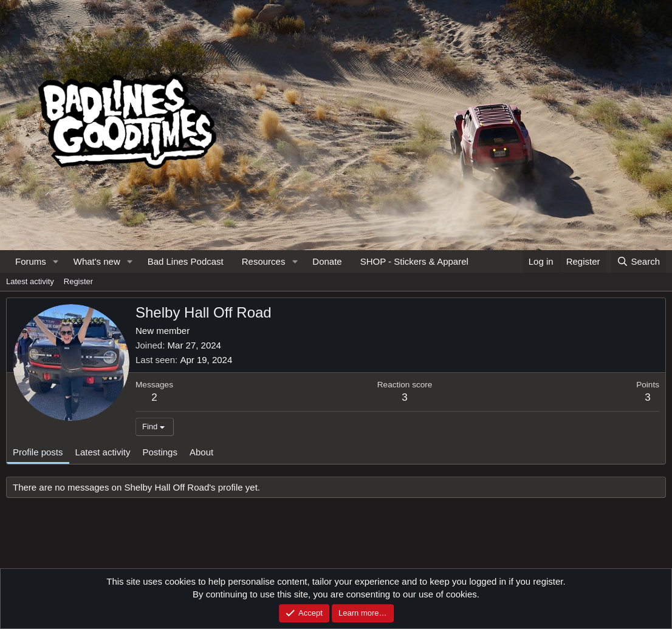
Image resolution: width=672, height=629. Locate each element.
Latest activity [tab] (103, 452)
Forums (31, 261)
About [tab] (201, 452)
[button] (56, 261)
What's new (97, 261)
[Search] (638, 261)
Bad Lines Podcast (186, 261)
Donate (327, 261)
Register (78, 281)
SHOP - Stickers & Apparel (414, 261)
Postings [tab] (160, 452)
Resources (264, 261)
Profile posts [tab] (38, 452)
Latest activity (30, 281)
